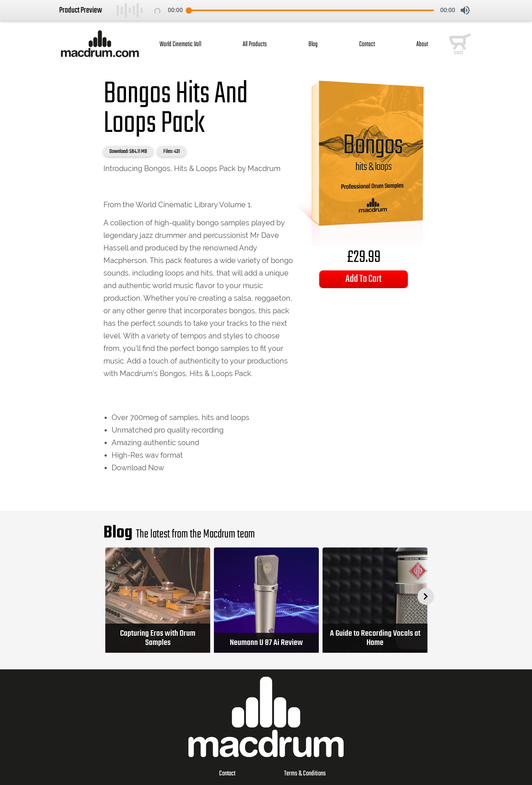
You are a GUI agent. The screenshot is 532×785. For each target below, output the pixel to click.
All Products (255, 45)
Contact (367, 45)
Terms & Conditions (305, 774)
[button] (465, 10)
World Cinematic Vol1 (180, 45)
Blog (313, 45)
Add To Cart (364, 279)
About (422, 45)
